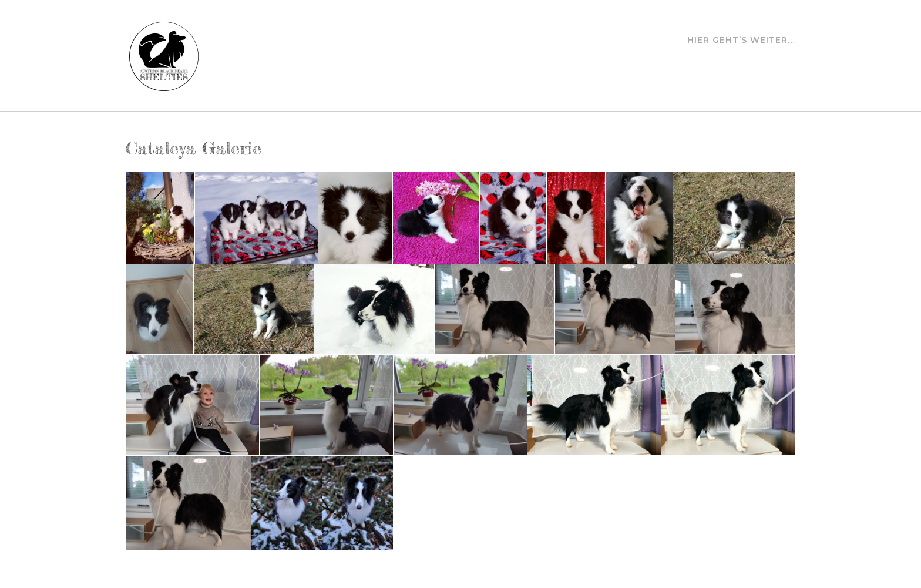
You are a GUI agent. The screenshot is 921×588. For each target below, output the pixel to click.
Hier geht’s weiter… (741, 41)
